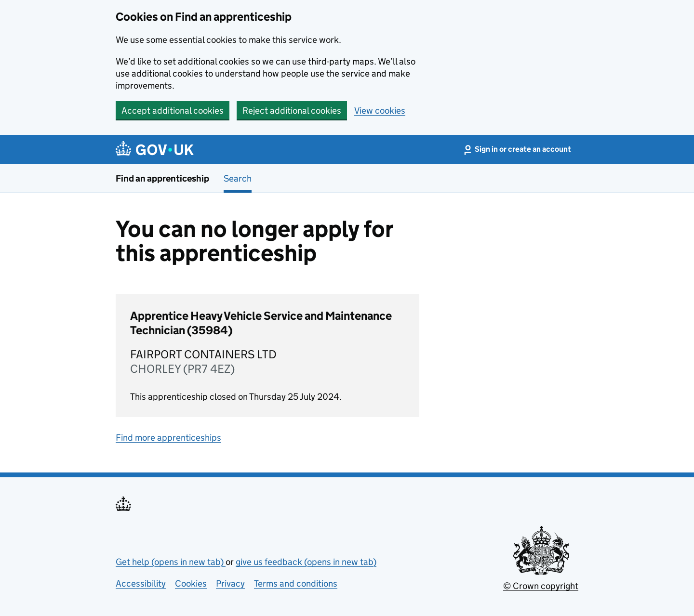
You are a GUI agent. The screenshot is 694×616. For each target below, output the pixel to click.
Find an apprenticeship (162, 178)
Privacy (230, 583)
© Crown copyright (541, 586)
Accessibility (141, 583)
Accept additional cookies (173, 111)
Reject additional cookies (292, 111)
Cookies (191, 583)
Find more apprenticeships (168, 438)
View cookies (380, 111)
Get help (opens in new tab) (171, 562)
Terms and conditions (296, 583)
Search (238, 178)
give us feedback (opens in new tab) (306, 562)
